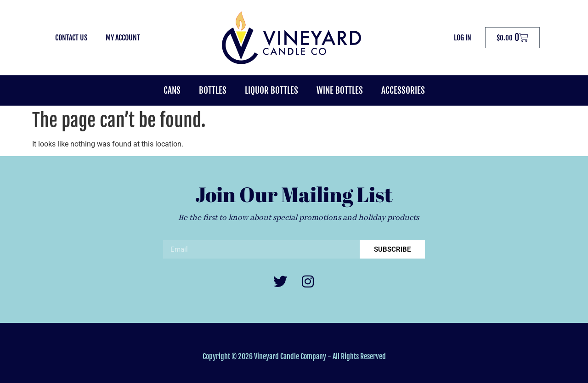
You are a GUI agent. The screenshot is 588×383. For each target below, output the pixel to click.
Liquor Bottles (271, 90)
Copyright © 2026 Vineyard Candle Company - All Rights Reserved (294, 356)
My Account (123, 38)
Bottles (213, 90)
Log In (463, 38)
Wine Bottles (340, 90)
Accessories (403, 90)
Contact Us (71, 38)
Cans (172, 90)
